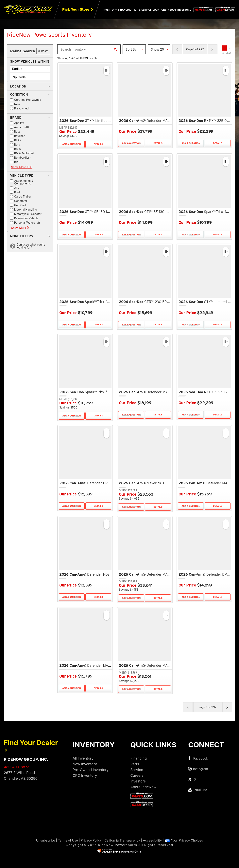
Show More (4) (21, 228)
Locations (160, 10)
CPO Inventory (85, 775)
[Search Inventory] (115, 49)
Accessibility (152, 840)
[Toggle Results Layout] (226, 49)
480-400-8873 (17, 767)
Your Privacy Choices (184, 840)
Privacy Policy (91, 840)
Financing (139, 758)
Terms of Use (68, 840)
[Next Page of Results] (213, 49)
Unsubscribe (46, 840)
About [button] (172, 10)
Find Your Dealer (31, 745)
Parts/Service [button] (142, 10)
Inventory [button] (110, 10)
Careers (137, 775)
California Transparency (122, 840)
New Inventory (85, 764)
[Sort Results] (134, 49)
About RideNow (144, 787)
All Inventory (83, 758)
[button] (30, 61)
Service (137, 770)
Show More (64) (22, 167)
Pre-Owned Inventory (91, 770)
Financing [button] (125, 10)
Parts (135, 764)
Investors (184, 10)
